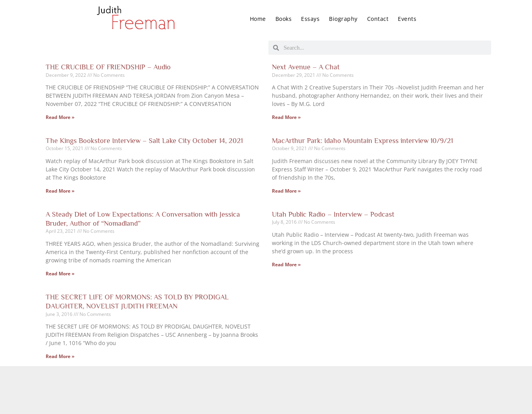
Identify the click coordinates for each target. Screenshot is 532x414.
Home (258, 19)
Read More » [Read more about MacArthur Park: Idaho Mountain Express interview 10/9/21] (286, 191)
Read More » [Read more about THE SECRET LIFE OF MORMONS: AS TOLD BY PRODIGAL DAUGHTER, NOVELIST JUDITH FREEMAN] (60, 356)
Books (284, 19)
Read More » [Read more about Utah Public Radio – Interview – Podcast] (286, 265)
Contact (378, 19)
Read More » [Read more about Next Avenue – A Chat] (286, 117)
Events (407, 19)
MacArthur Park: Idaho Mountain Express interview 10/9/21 (362, 141)
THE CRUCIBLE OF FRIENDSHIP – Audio (108, 67)
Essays (310, 19)
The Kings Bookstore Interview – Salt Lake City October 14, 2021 (144, 141)
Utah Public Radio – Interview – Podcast (333, 214)
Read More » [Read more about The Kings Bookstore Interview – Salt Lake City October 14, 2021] (60, 191)
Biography (343, 19)
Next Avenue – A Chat (306, 67)
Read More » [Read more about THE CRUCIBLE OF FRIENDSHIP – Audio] (60, 117)
